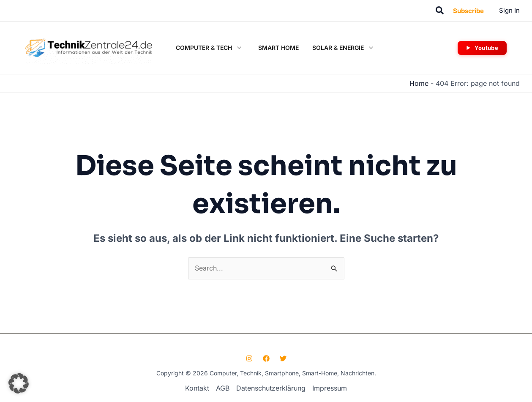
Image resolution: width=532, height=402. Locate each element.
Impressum (330, 388)
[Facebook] (266, 358)
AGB (223, 388)
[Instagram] (249, 358)
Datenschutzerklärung (271, 388)
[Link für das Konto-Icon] (509, 11)
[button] (440, 11)
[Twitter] (283, 358)
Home (419, 83)
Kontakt (197, 388)
